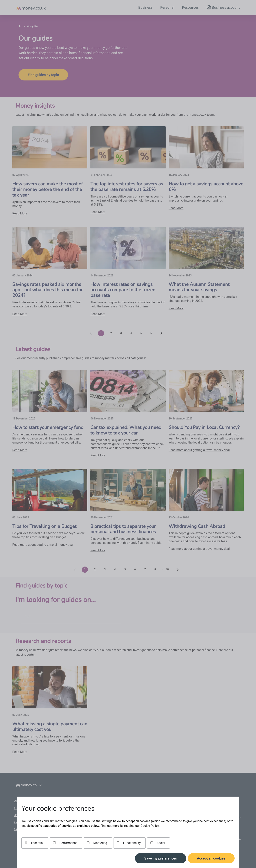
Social (158, 843)
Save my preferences (160, 858)
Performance (65, 843)
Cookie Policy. (150, 826)
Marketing (97, 843)
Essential (34, 843)
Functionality (129, 843)
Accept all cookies (211, 858)
